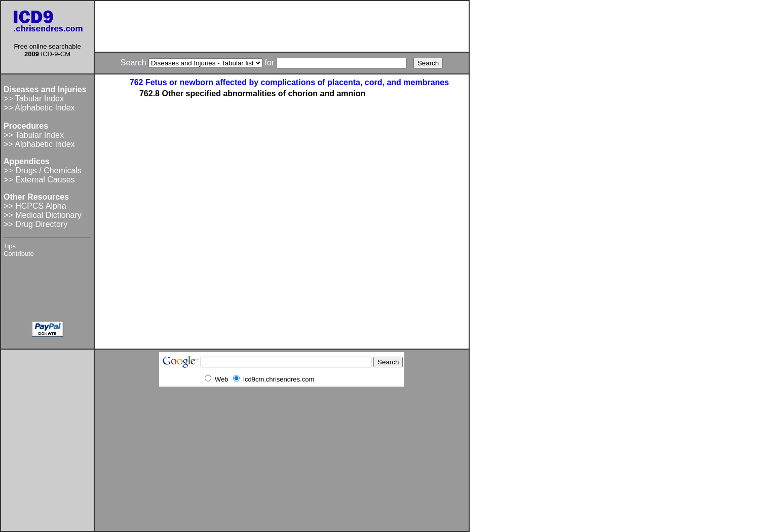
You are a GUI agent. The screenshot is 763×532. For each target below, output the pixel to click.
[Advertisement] (282, 26)
